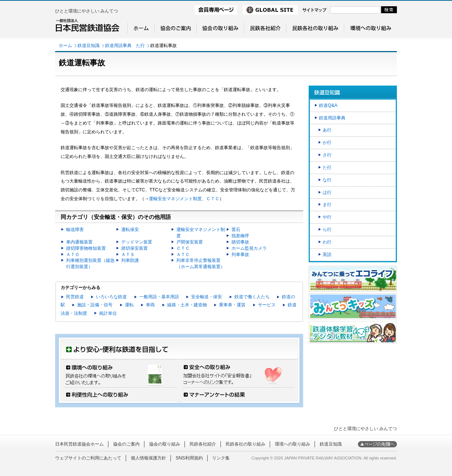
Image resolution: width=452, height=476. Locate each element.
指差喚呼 (240, 236)
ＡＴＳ (128, 255)
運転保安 (130, 230)
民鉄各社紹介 (203, 444)
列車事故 (240, 255)
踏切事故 (240, 242)
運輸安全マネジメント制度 (175, 199)
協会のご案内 (126, 444)
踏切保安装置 (134, 248)
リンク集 (221, 458)
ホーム (65, 46)
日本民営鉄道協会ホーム (79, 444)
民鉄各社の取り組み (245, 444)
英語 (327, 255)
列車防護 (130, 260)
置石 (236, 230)
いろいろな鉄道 (111, 297)
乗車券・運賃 (232, 305)
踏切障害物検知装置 (86, 248)
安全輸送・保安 (207, 297)
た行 (327, 167)
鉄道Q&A (328, 105)
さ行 (327, 155)
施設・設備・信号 (95, 305)
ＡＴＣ (183, 255)
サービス (267, 305)
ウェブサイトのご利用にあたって (88, 458)
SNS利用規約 (189, 458)
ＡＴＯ (73, 255)
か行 (327, 143)
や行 (327, 217)
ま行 (327, 205)
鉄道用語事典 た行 (125, 46)
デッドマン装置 (137, 242)
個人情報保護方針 (148, 458)
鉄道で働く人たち (252, 297)
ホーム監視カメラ (249, 248)
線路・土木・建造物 (187, 305)
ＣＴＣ (213, 199)
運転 (129, 305)
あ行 (327, 130)
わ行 (327, 242)
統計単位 (108, 313)
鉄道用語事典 (332, 118)
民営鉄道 (75, 297)
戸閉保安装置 (190, 242)
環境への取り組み (293, 444)
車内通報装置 (79, 242)
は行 (327, 192)
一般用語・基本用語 (159, 297)
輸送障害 (75, 230)
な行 (327, 180)
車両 (150, 305)
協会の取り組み (165, 444)
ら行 (327, 230)
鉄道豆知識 (89, 46)
